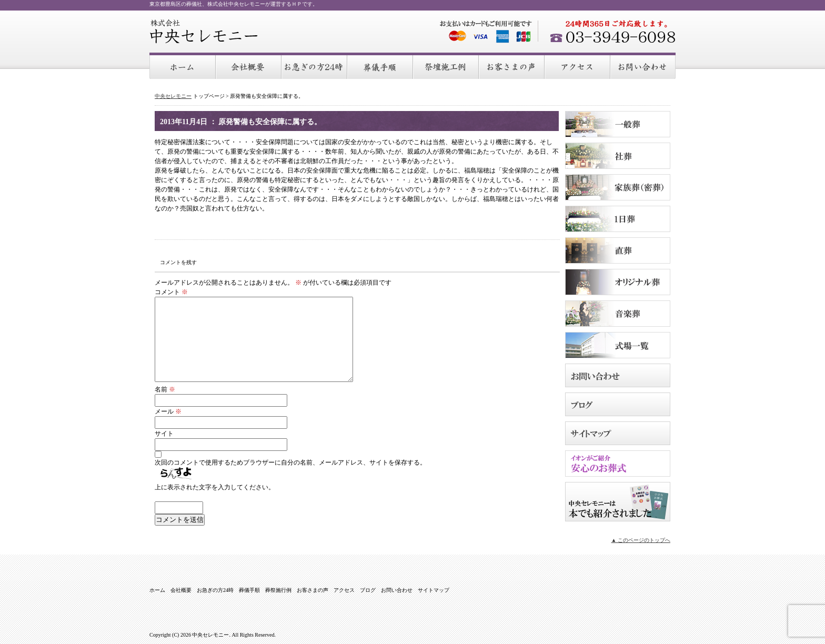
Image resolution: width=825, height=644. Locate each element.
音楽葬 (618, 314)
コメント (171, 292)
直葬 (618, 250)
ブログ (618, 404)
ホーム (183, 66)
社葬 (618, 156)
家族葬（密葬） (618, 187)
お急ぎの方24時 (315, 66)
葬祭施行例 (446, 66)
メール (168, 411)
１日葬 (618, 219)
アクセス (578, 66)
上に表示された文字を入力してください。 (215, 487)
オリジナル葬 (618, 282)
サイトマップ (618, 433)
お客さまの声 (512, 66)
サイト (164, 434)
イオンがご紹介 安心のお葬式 (618, 464)
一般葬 (618, 124)
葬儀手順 (381, 66)
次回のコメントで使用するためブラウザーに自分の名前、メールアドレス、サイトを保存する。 (290, 462)
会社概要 (249, 66)
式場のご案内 (618, 345)
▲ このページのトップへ (641, 540)
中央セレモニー (204, 32)
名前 (165, 389)
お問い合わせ (643, 66)
